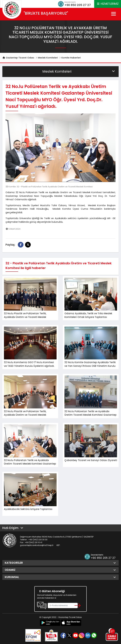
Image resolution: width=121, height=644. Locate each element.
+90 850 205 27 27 (78, 5)
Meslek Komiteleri (48, 58)
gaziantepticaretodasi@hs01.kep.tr (37, 545)
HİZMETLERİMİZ (108, 4)
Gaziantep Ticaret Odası (18, 58)
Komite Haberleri (71, 58)
